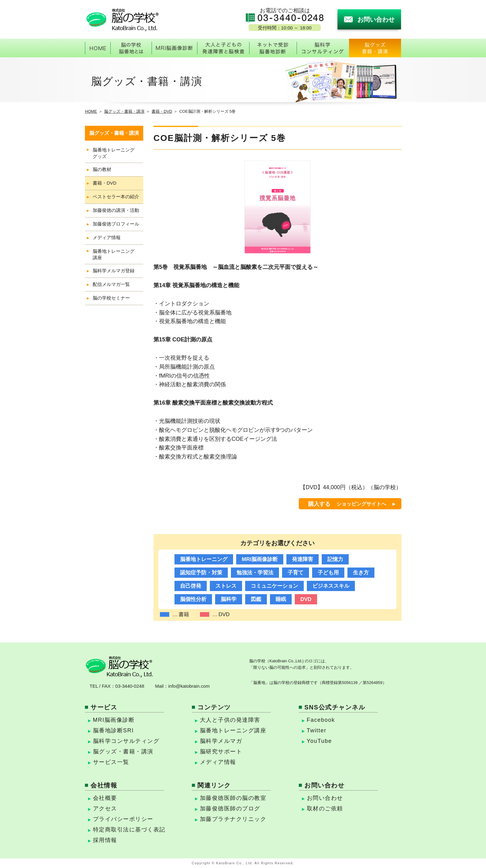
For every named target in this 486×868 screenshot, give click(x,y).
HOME (91, 111)
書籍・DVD (162, 111)
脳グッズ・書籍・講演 (124, 111)
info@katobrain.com (189, 686)
